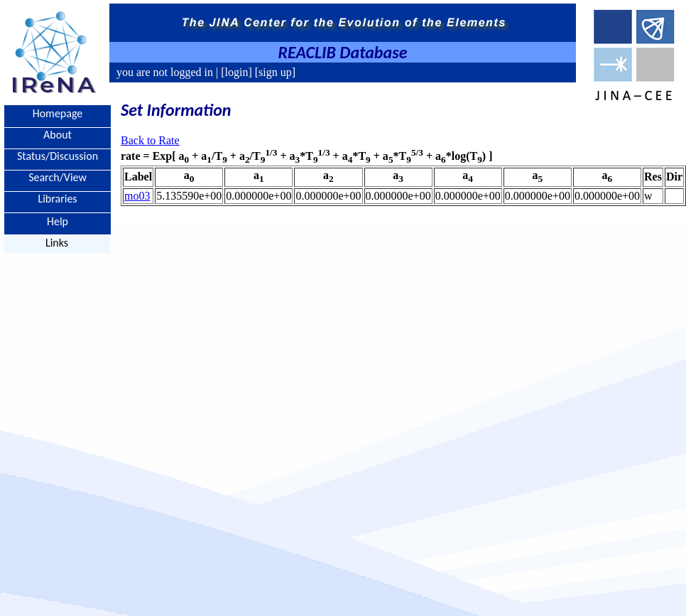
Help (58, 221)
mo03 (137, 196)
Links (57, 243)
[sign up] (274, 72)
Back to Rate (150, 140)
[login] (236, 72)
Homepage (58, 113)
